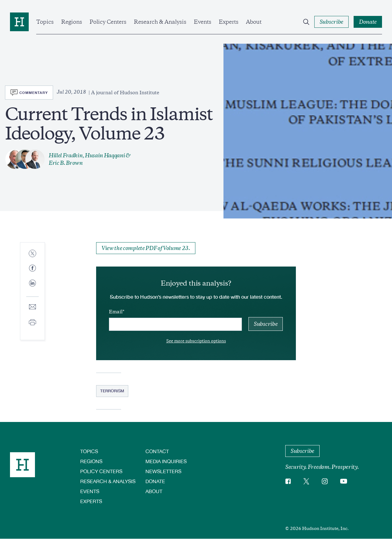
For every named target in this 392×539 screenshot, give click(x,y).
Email (116, 312)
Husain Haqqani (105, 155)
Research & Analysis (160, 22)
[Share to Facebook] (32, 269)
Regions (72, 22)
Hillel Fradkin (66, 155)
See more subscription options (196, 341)
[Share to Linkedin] (32, 288)
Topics (45, 22)
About (254, 22)
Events (203, 22)
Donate (155, 481)
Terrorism (112, 391)
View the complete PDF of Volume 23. (146, 248)
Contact (157, 451)
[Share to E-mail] (32, 307)
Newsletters (163, 471)
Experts (229, 22)
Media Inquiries (166, 461)
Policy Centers (108, 22)
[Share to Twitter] (32, 254)
